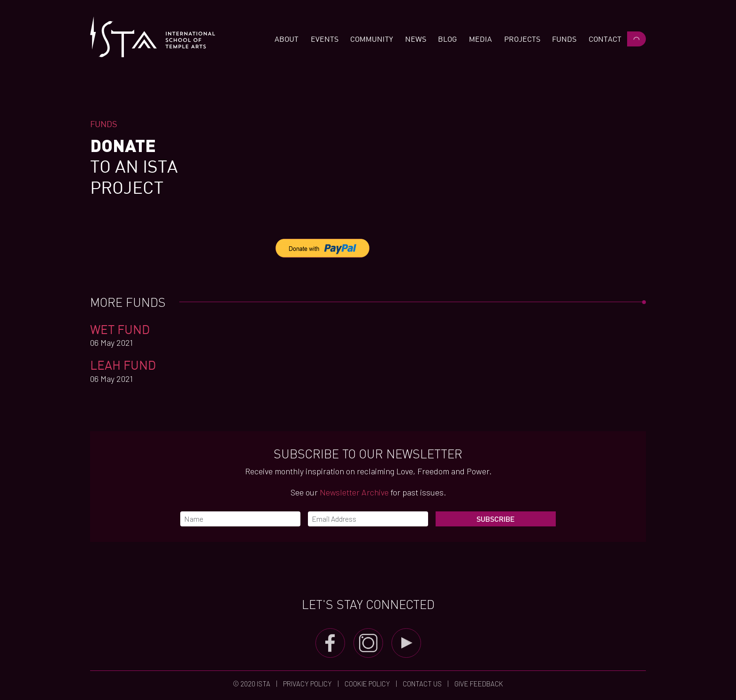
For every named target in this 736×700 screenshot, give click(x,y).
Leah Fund (123, 365)
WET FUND (120, 329)
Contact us (422, 684)
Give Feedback (478, 684)
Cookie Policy (367, 684)
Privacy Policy (307, 684)
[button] (287, 39)
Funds (104, 124)
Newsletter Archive (354, 492)
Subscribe (495, 519)
